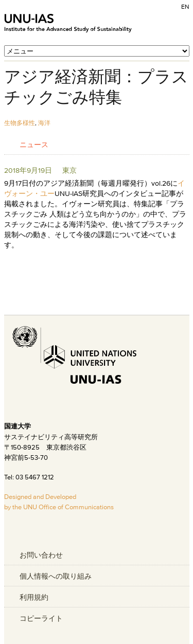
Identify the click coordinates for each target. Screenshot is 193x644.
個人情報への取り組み (56, 576)
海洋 (44, 123)
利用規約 (34, 597)
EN (185, 6)
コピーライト (41, 618)
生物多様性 (20, 123)
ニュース (34, 144)
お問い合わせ (41, 555)
